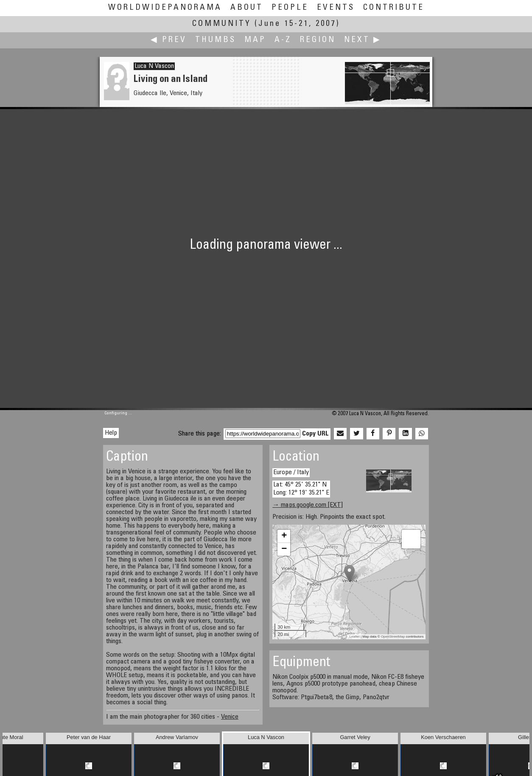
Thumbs (216, 40)
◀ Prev (169, 40)
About (247, 8)
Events (336, 8)
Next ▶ (363, 40)
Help (111, 433)
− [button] (284, 549)
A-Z (283, 40)
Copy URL (315, 434)
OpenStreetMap (393, 637)
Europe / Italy (291, 472)
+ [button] (284, 536)
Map (255, 40)
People (290, 8)
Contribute (394, 8)
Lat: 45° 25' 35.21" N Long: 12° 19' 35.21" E (301, 489)
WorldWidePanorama (165, 8)
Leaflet (355, 637)
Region (318, 40)
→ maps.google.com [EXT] (308, 505)
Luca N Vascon (154, 66)
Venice (230, 717)
